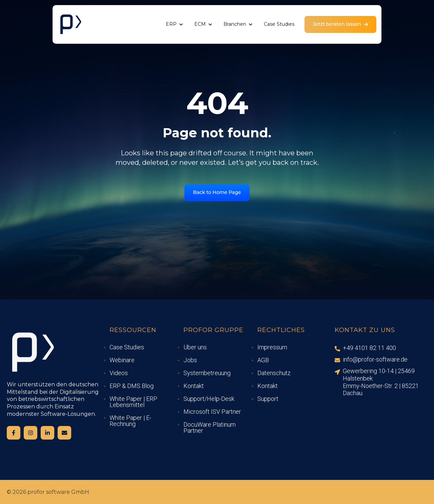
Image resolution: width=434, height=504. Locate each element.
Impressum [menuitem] (272, 347)
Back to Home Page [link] (217, 192)
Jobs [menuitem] (190, 360)
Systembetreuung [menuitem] (207, 373)
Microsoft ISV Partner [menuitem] (212, 412)
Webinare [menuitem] (122, 360)
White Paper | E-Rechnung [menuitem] (130, 421)
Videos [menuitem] (119, 373)
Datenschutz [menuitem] (274, 373)
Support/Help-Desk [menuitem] (209, 399)
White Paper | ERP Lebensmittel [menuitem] (133, 402)
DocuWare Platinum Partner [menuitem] (210, 428)
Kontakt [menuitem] (194, 386)
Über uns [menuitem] (195, 347)
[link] (70, 24)
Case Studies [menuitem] (127, 347)
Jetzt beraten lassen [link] (340, 24)
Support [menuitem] (268, 399)
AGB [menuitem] (263, 360)
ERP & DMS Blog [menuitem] (132, 386)
